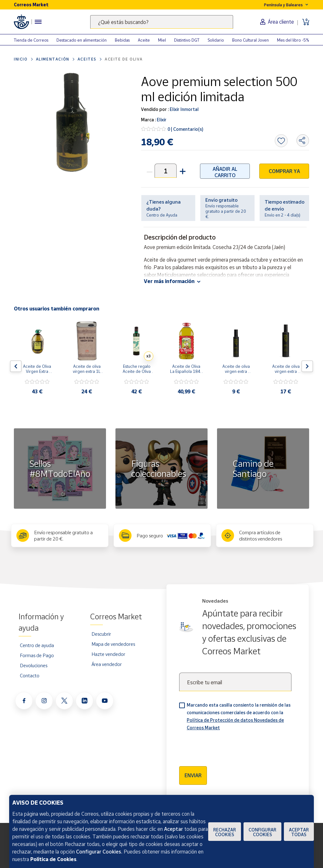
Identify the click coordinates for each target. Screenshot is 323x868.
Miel (162, 40)
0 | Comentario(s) (185, 129)
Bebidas (122, 40)
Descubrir (101, 634)
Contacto (30, 675)
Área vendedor (107, 664)
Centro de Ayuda (162, 215)
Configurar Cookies (262, 832)
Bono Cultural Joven (250, 40)
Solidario (216, 40)
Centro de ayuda (37, 645)
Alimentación (53, 59)
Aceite (144, 40)
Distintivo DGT (187, 40)
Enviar (193, 775)
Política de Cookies (53, 859)
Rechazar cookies (225, 832)
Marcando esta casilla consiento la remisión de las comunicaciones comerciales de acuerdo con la (239, 716)
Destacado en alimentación (82, 40)
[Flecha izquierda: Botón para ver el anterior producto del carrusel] (16, 366)
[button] (182, 171)
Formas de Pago (37, 655)
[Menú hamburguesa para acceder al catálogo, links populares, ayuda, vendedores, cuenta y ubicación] (38, 22)
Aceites (87, 59)
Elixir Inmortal (184, 109)
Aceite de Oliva (124, 59)
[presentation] (227, 746)
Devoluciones (34, 665)
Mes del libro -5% (293, 40)
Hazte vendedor (108, 654)
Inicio (21, 59)
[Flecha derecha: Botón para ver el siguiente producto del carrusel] (307, 366)
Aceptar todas (299, 832)
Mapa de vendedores (113, 644)
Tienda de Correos (31, 40)
